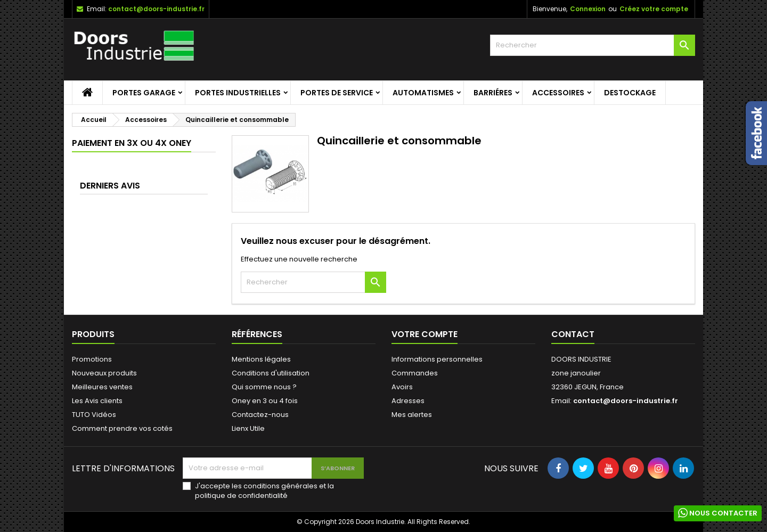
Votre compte (425, 334)
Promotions (92, 359)
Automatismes (423, 93)
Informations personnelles (437, 359)
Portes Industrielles (238, 93)
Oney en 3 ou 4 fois (265, 401)
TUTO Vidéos (94, 415)
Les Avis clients (97, 401)
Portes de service (337, 93)
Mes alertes (412, 415)
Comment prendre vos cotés (122, 428)
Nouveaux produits (104, 373)
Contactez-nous (260, 415)
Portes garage (144, 93)
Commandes (415, 373)
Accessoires (558, 93)
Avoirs (402, 387)
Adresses (408, 401)
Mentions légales (261, 359)
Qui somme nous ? (264, 387)
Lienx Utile (248, 428)
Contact (573, 334)
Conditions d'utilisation (271, 373)
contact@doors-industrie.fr (156, 9)
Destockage (630, 93)
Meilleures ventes (102, 387)
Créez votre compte (654, 9)
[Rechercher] (593, 45)
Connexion (588, 9)
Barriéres (493, 93)
